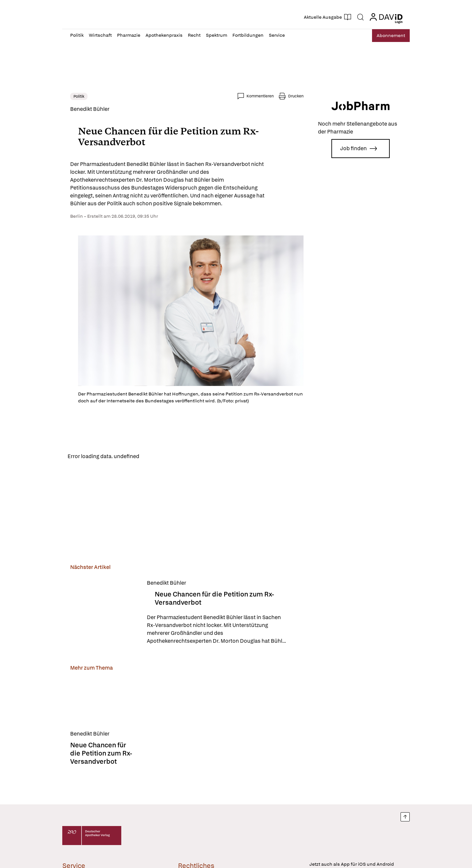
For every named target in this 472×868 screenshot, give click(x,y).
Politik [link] (79, 96)
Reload (153, 457)
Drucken (296, 96)
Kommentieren (260, 96)
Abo (388, 36)
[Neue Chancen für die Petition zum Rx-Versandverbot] (105, 613)
